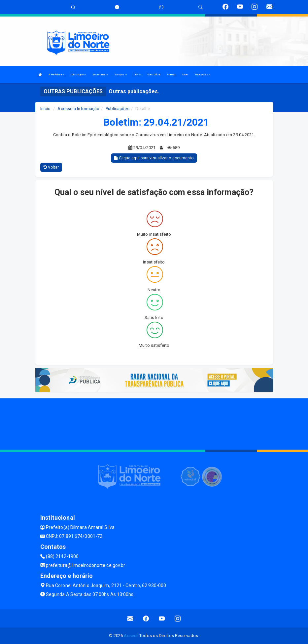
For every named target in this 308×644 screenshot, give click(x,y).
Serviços (121, 75)
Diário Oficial (154, 75)
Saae (185, 75)
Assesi (131, 636)
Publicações (203, 75)
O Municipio (78, 75)
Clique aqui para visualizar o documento (154, 158)
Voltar (51, 167)
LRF (137, 75)
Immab (171, 75)
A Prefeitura (56, 75)
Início (46, 109)
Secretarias (100, 75)
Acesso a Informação (78, 109)
